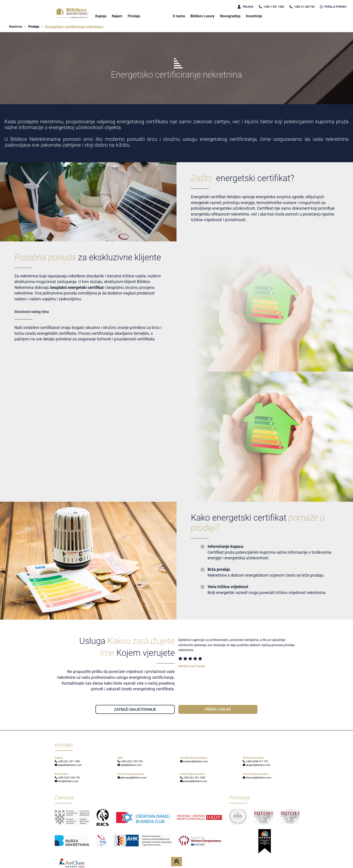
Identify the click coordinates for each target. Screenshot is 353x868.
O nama (179, 16)
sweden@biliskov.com (194, 761)
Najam (117, 16)
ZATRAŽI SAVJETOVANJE (135, 709)
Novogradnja (230, 16)
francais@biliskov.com (257, 778)
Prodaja (134, 16)
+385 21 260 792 (302, 7)
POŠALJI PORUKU (333, 7)
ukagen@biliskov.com (256, 765)
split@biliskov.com (130, 765)
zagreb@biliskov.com (68, 765)
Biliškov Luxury (203, 16)
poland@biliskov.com (194, 781)
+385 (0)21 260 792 (67, 778)
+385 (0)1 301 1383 (67, 761)
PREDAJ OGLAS (218, 709)
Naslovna (16, 27)
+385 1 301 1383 (271, 7)
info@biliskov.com (67, 781)
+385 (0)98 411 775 (255, 761)
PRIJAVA (246, 7)
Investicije (254, 16)
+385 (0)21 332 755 (130, 761)
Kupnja (101, 16)
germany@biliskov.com (132, 778)
